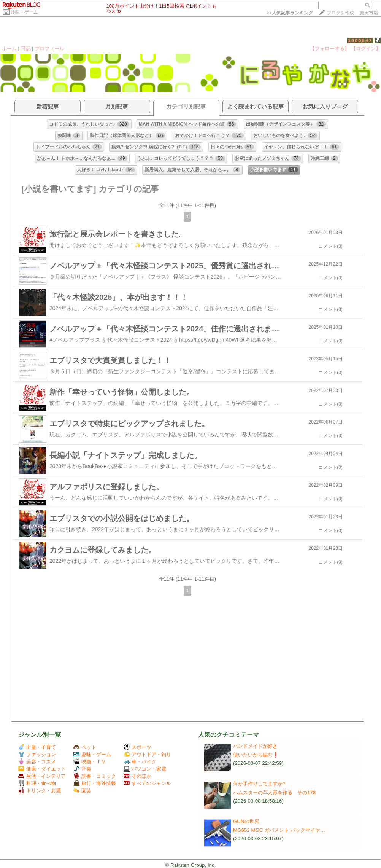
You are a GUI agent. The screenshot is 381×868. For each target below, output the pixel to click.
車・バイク (140, 762)
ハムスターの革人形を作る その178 (274, 792)
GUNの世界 (246, 821)
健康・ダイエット (42, 769)
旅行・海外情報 (95, 783)
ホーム (9, 49)
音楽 (82, 769)
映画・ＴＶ (90, 762)
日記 (26, 49)
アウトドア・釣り (147, 754)
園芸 (82, 791)
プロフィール (49, 49)
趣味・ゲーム (24, 12)
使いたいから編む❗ (256, 755)
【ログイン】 (366, 49)
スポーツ (137, 747)
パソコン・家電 (145, 769)
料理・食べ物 (37, 783)
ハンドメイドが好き (255, 746)
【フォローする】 (330, 49)
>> (290, 13)
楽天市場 (369, 13)
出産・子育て (37, 747)
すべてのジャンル (147, 783)
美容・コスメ (37, 762)
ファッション (37, 754)
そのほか (137, 776)
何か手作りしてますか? (259, 784)
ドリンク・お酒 (40, 791)
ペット (85, 747)
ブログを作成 (340, 13)
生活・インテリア (42, 776)
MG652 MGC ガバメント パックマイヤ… (279, 830)
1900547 (360, 41)
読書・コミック (95, 776)
